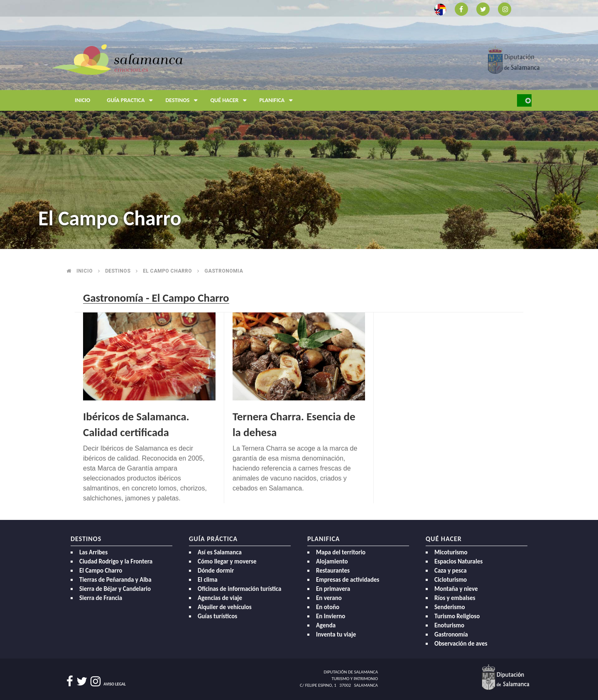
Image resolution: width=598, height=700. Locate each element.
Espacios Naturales (458, 561)
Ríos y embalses (455, 598)
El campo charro (167, 271)
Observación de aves (461, 644)
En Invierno (331, 616)
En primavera (333, 589)
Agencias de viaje (220, 598)
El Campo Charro (101, 571)
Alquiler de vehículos (225, 607)
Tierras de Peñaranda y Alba (115, 580)
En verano (329, 598)
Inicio (82, 100)
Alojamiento (332, 561)
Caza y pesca (451, 571)
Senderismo (450, 607)
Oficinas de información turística (239, 589)
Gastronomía (451, 634)
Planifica (278, 100)
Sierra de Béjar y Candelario (115, 589)
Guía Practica (132, 100)
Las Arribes (93, 552)
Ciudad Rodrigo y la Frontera (116, 561)
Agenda (326, 625)
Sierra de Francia (101, 598)
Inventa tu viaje (336, 634)
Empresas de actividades (348, 580)
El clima (208, 580)
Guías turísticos (217, 616)
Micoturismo (451, 552)
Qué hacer (230, 100)
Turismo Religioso (457, 616)
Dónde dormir (216, 571)
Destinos (184, 100)
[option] (299, 124)
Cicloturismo (451, 580)
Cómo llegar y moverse (227, 561)
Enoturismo (449, 625)
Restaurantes (333, 571)
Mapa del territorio (341, 552)
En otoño (328, 607)
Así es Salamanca (220, 552)
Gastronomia (224, 271)
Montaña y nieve (456, 589)
